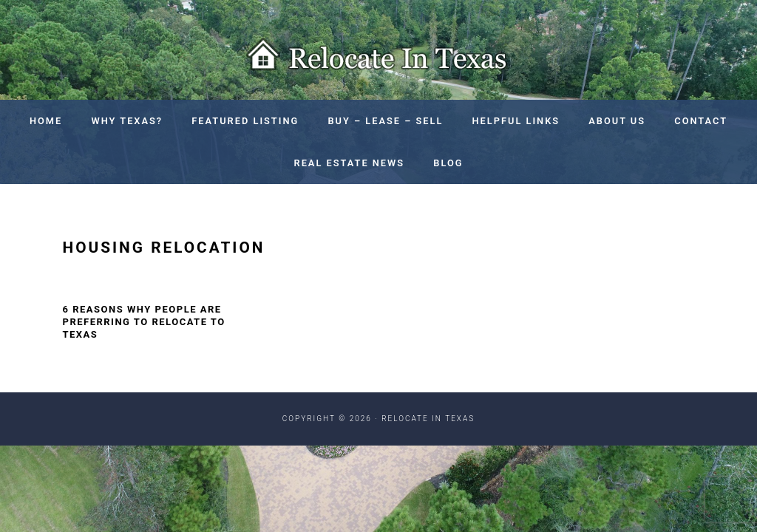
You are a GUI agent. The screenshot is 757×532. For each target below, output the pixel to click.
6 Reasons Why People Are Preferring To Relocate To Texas (144, 322)
